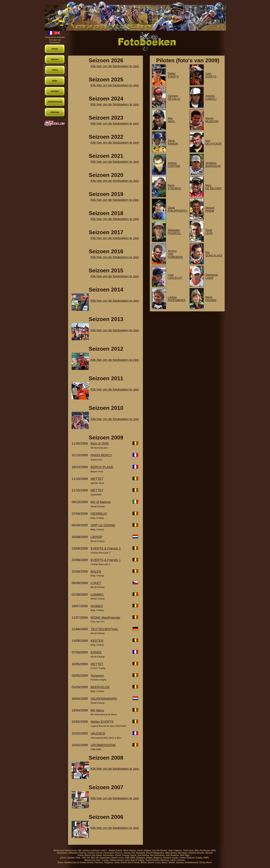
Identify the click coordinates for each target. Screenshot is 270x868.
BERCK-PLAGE (102, 467)
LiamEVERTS (211, 75)
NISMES (97, 606)
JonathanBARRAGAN (213, 165)
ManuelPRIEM (210, 209)
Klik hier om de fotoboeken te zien (115, 66)
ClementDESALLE (174, 97)
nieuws (55, 59)
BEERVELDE (100, 687)
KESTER (97, 641)
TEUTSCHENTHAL (105, 629)
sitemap (55, 112)
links (55, 81)
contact (55, 91)
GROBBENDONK (103, 745)
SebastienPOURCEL (174, 232)
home (55, 49)
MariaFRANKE (211, 299)
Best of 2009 (100, 443)
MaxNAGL (172, 120)
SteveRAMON (173, 142)
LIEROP (96, 537)
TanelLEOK (209, 232)
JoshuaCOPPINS (174, 165)
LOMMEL (97, 595)
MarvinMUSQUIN (212, 120)
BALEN (96, 571)
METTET (97, 479)
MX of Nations (101, 502)
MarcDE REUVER (213, 187)
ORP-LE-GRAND (103, 525)
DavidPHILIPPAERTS (177, 209)
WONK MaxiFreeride (105, 618)
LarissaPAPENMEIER (177, 299)
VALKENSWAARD (104, 699)
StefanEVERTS (173, 75)
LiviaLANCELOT (175, 276)
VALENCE (98, 733)
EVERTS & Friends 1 (106, 560)
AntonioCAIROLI (211, 97)
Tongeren (97, 676)
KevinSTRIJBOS (174, 187)
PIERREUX (99, 514)
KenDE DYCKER (213, 142)
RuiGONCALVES (214, 254)
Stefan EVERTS (102, 722)
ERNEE (96, 652)
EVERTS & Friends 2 (106, 548)
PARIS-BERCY (101, 455)
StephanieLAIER (212, 276)
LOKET (96, 583)
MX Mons (97, 710)
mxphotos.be (55, 102)
